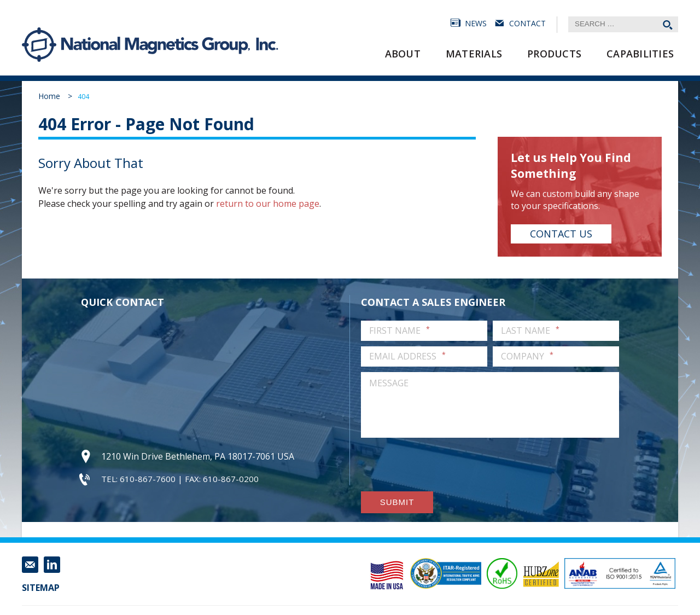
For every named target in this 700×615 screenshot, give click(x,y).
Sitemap (41, 588)
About (403, 54)
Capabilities (640, 54)
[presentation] (444, 465)
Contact (527, 23)
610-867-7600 (148, 479)
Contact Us (561, 234)
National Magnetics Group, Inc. (39, 45)
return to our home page (268, 204)
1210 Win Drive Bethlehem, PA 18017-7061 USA (198, 456)
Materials (474, 54)
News (476, 23)
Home (49, 96)
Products (554, 54)
